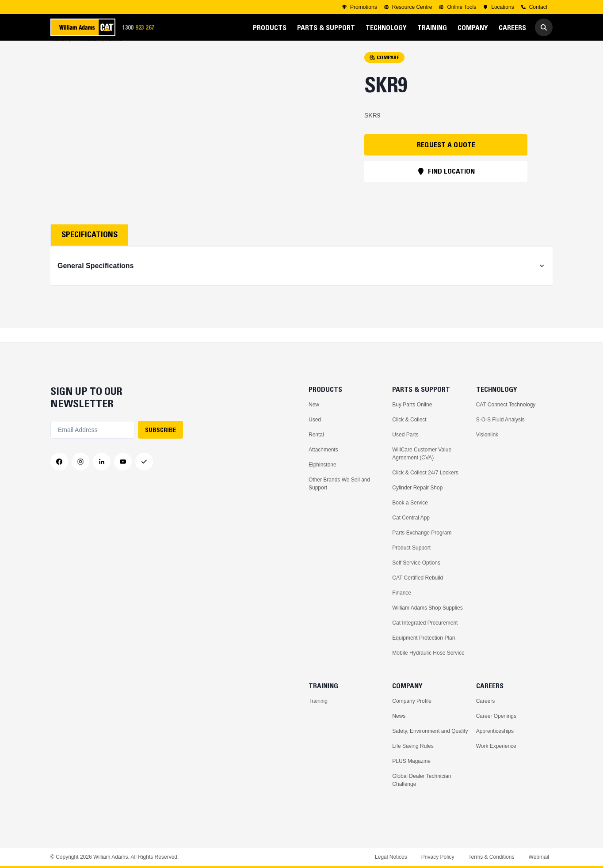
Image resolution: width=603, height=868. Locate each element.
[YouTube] (123, 462)
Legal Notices (391, 857)
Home (57, 53)
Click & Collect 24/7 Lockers (425, 473)
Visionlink (487, 435)
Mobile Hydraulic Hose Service (428, 653)
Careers (486, 701)
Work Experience (496, 746)
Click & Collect (409, 420)
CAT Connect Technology (506, 405)
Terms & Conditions (491, 857)
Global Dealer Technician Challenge (422, 780)
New (314, 405)
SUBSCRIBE (160, 430)
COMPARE (384, 71)
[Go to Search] (544, 27)
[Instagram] (80, 462)
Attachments (323, 450)
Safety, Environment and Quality (430, 731)
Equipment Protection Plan (424, 638)
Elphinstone (322, 465)
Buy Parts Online (412, 405)
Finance (402, 593)
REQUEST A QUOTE (446, 159)
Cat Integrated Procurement (425, 623)
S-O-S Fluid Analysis (500, 420)
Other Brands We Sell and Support (339, 484)
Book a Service (410, 503)
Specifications (90, 249)
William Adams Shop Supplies (427, 608)
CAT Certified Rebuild (418, 578)
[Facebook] (59, 462)
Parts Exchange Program (422, 533)
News (399, 716)
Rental (316, 435)
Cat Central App (411, 518)
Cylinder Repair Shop (417, 488)
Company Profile (412, 701)
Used (315, 420)
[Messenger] (144, 462)
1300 (141, 28)
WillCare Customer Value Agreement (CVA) (422, 454)
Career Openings (496, 716)
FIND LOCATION (446, 185)
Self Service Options (416, 563)
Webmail (539, 857)
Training (318, 701)
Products (86, 53)
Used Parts (405, 435)
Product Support (411, 548)
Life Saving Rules (413, 746)
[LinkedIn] (102, 462)
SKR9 (115, 53)
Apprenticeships (495, 731)
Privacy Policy (438, 857)
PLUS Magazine (411, 761)
